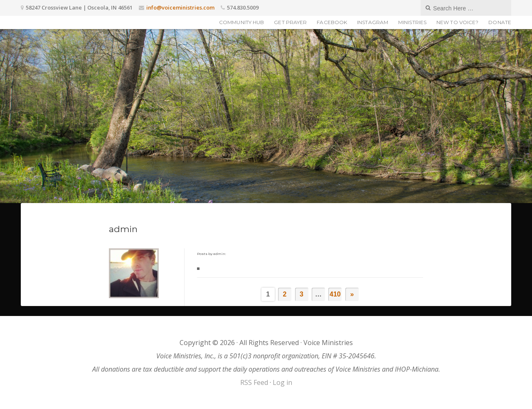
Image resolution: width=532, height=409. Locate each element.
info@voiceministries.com (180, 7)
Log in (282, 382)
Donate (500, 22)
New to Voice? (457, 22)
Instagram (373, 22)
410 (335, 294)
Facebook (332, 22)
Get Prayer (290, 22)
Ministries (412, 22)
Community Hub (241, 22)
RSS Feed (254, 382)
